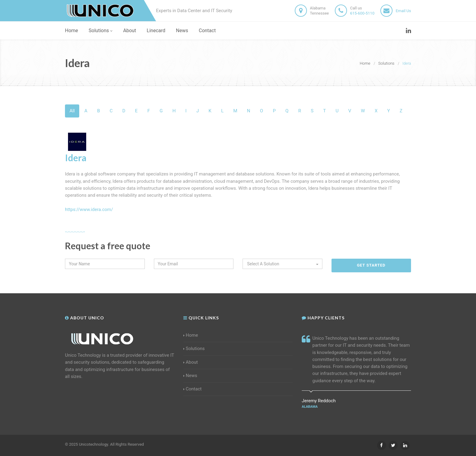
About (130, 31)
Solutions (101, 31)
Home (71, 31)
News (182, 31)
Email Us (403, 11)
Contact (207, 31)
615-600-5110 (362, 13)
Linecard (156, 31)
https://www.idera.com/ (89, 209)
